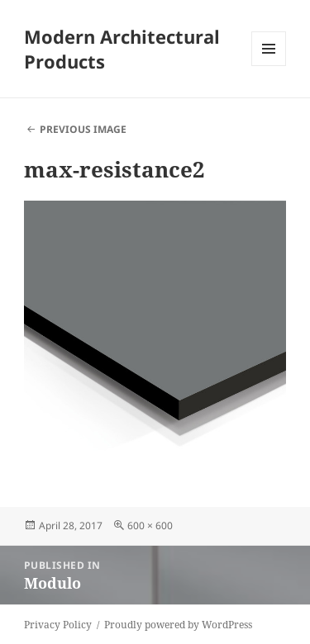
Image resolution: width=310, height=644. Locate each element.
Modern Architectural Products (122, 49)
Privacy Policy (58, 625)
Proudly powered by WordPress (178, 625)
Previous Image (83, 129)
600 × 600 (150, 526)
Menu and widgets (269, 66)
